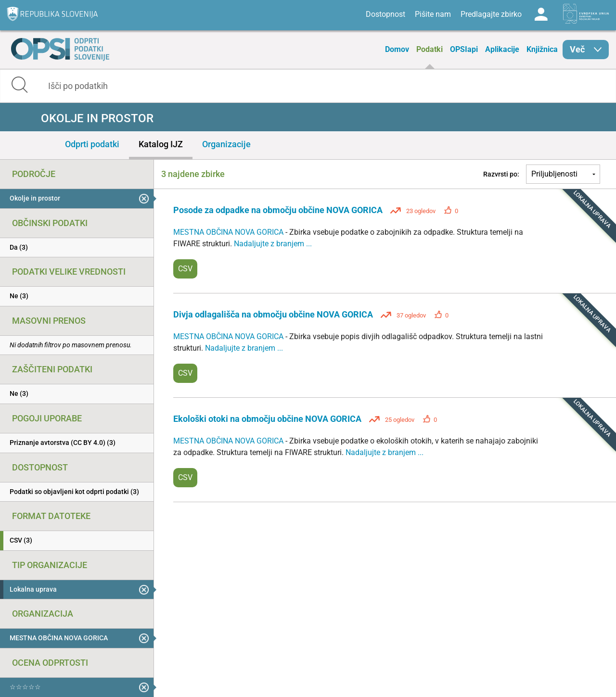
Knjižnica (542, 49)
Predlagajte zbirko (491, 14)
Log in (541, 14)
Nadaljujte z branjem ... (273, 244)
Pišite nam (433, 14)
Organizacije (226, 144)
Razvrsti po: (501, 174)
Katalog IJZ (161, 144)
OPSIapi (464, 49)
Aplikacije (502, 49)
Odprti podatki (92, 144)
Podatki (430, 49)
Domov (397, 49)
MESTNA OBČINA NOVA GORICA (229, 232)
